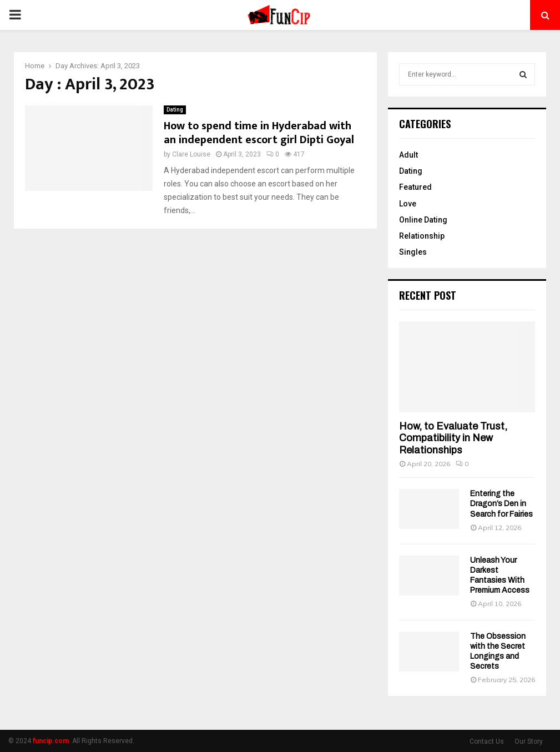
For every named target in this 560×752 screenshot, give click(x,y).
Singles (413, 252)
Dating (175, 110)
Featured (415, 187)
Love (408, 204)
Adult (408, 155)
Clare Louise (191, 154)
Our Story (529, 741)
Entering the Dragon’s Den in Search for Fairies (501, 504)
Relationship (422, 236)
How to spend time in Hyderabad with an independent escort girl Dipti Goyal (259, 133)
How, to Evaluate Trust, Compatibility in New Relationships (453, 438)
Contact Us (487, 741)
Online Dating (423, 220)
